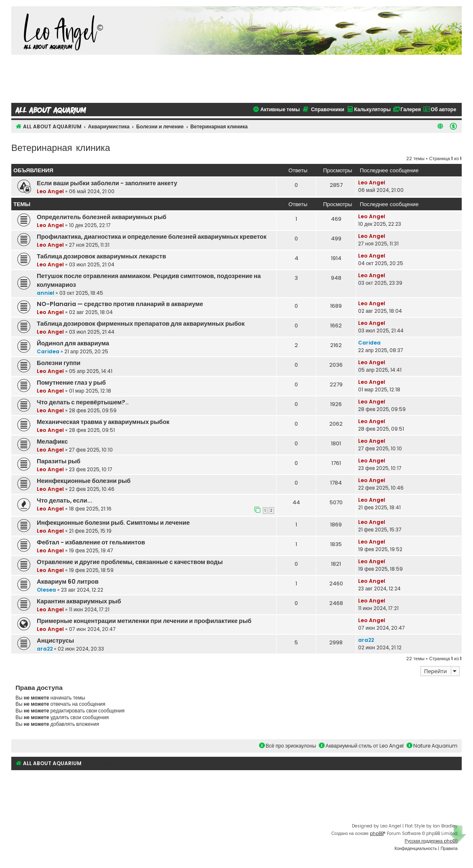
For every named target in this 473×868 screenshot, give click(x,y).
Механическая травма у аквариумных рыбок (103, 422)
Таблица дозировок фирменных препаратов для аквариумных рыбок (141, 324)
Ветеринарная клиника (61, 147)
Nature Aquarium (432, 746)
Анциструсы (55, 641)
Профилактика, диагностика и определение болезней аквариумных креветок (152, 237)
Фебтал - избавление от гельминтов (91, 542)
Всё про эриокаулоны (287, 746)
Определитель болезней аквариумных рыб (102, 217)
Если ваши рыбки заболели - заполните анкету (107, 183)
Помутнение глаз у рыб (71, 383)
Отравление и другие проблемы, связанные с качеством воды (130, 562)
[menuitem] (453, 126)
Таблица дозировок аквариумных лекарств (101, 256)
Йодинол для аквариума (73, 343)
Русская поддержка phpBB (431, 841)
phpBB (377, 834)
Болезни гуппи (59, 363)
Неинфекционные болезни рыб (84, 481)
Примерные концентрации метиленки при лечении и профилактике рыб (144, 621)
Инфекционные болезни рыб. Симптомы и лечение (113, 523)
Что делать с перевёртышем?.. (83, 402)
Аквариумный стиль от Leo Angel (361, 746)
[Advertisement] (237, 78)
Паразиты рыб (59, 461)
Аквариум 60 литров (68, 582)
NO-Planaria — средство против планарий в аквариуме (120, 304)
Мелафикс (52, 442)
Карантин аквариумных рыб (79, 601)
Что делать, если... (65, 500)
